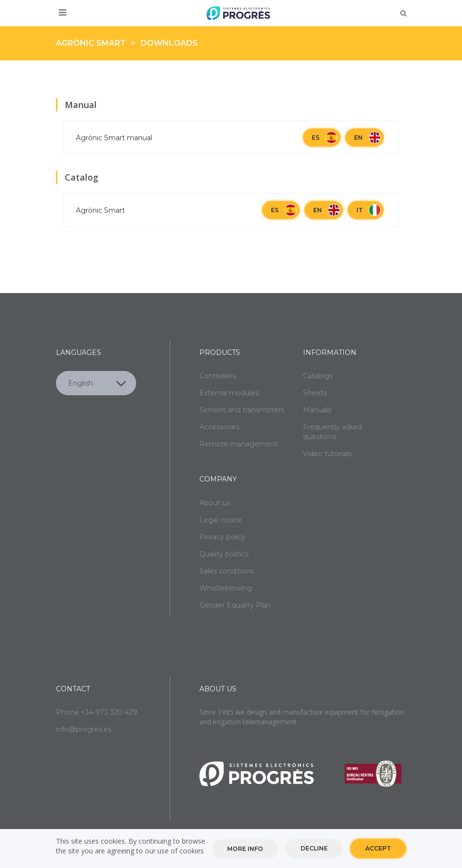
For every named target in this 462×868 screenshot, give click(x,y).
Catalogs (318, 376)
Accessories (219, 427)
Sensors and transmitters (242, 410)
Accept (378, 850)
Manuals (317, 410)
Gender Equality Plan (235, 605)
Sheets (315, 393)
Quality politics (224, 554)
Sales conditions (227, 571)
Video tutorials (327, 454)
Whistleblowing (226, 588)
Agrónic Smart (91, 43)
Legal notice (221, 520)
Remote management (239, 444)
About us (215, 503)
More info (245, 850)
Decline (314, 850)
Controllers (218, 376)
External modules (229, 393)
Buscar (403, 13)
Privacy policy (222, 537)
